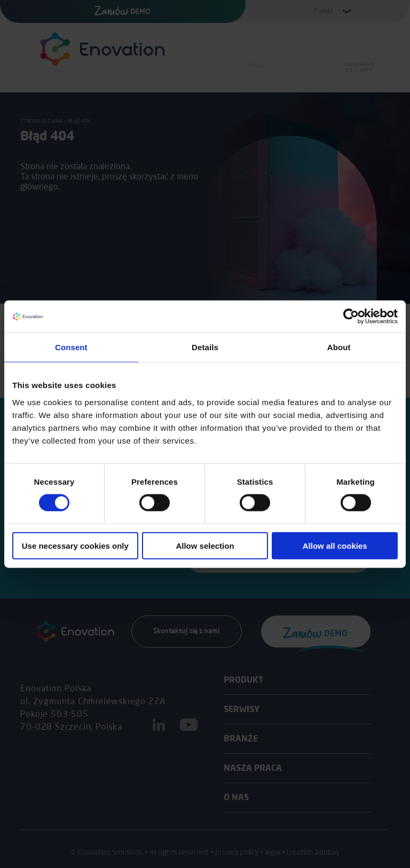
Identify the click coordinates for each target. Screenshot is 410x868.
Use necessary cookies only (75, 545)
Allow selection (205, 545)
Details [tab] (205, 347)
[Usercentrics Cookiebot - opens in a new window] (351, 317)
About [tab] (339, 347)
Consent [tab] (71, 347)
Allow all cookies (335, 545)
